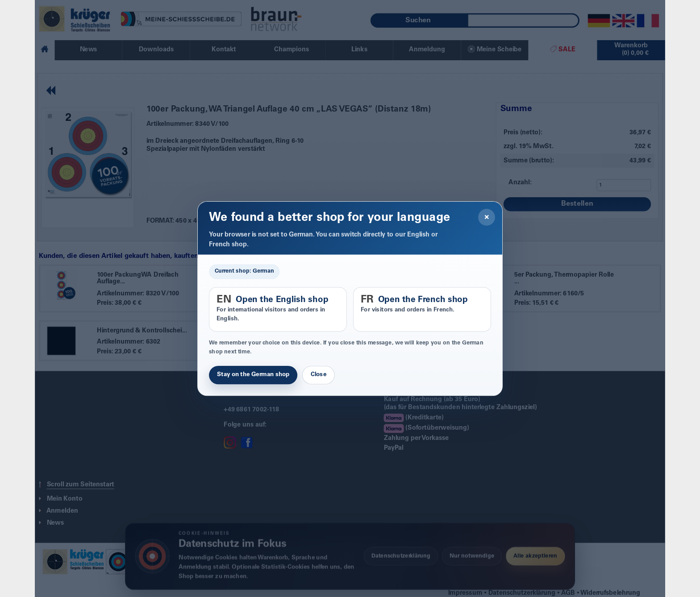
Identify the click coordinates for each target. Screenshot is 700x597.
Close (319, 375)
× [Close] (487, 217)
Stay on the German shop (253, 375)
